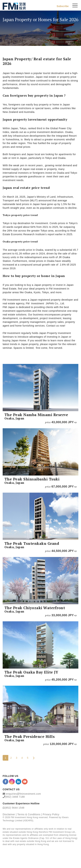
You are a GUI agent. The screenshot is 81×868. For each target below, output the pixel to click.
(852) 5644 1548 (15, 808)
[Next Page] (34, 758)
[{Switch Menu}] (75, 5)
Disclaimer (9, 814)
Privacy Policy (51, 814)
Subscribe (63, 6)
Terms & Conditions (29, 814)
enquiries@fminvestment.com (24, 794)
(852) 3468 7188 (15, 797)
